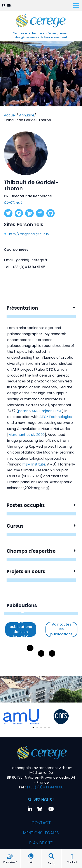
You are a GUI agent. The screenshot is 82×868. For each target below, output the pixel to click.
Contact (72, 862)
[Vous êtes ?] (10, 857)
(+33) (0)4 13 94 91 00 (45, 787)
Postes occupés (26, 505)
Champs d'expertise (31, 551)
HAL (31, 862)
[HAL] (31, 856)
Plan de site (41, 843)
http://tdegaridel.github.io (29, 234)
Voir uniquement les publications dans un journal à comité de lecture (21, 629)
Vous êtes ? (10, 862)
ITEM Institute (34, 464)
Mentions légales (41, 833)
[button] (51, 856)
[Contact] (72, 857)
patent (24, 411)
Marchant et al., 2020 (27, 435)
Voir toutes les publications (61, 629)
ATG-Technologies (56, 417)
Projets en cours (26, 572)
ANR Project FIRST (47, 411)
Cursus (15, 526)
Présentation (22, 308)
